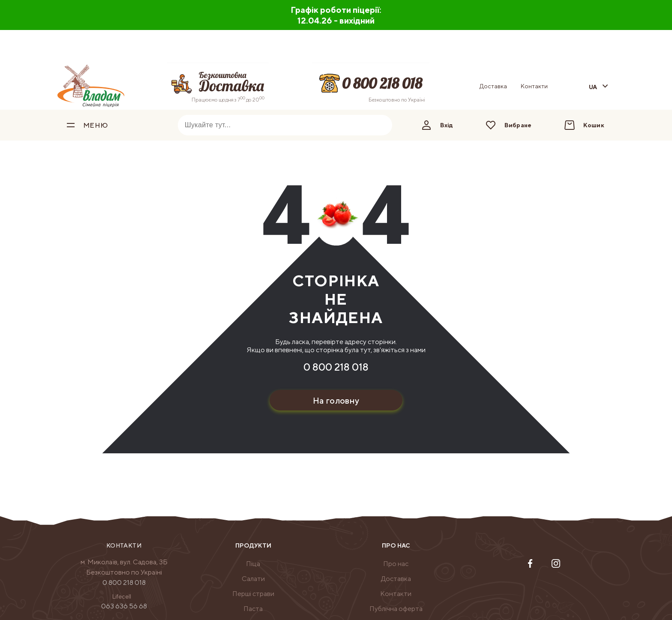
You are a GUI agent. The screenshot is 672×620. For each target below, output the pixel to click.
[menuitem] (253, 564)
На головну (336, 400)
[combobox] (272, 125)
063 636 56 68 (124, 606)
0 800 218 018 (336, 367)
